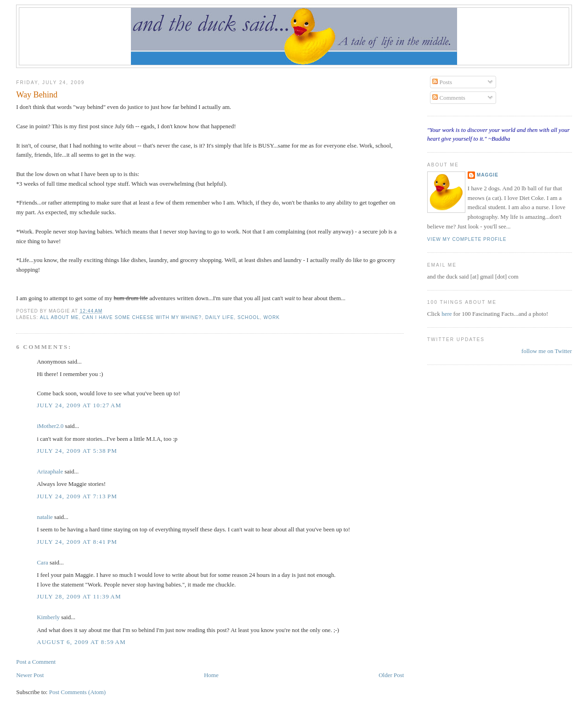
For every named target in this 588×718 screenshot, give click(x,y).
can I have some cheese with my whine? (142, 317)
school (249, 317)
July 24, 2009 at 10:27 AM (79, 405)
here (447, 314)
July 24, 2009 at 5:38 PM (77, 451)
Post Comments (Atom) (78, 692)
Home (211, 675)
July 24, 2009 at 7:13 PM (77, 496)
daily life (220, 317)
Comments (449, 98)
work (271, 317)
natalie (45, 517)
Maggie (488, 175)
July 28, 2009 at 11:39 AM (79, 596)
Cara (42, 562)
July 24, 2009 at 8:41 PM (77, 542)
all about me (59, 317)
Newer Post (30, 675)
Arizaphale (50, 471)
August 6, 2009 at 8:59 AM (81, 642)
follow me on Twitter (547, 351)
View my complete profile (467, 239)
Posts (442, 82)
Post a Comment (36, 662)
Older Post (391, 675)
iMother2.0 (50, 426)
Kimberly (48, 617)
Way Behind (37, 95)
